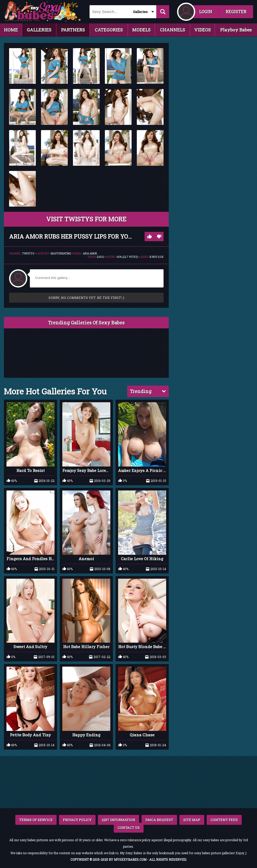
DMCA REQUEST (159, 820)
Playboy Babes (236, 30)
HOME (11, 30)
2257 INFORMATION (119, 820)
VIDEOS (202, 30)
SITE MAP (192, 820)
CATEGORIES (109, 30)
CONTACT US (129, 828)
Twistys (28, 254)
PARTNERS (73, 30)
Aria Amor (90, 254)
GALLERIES (39, 30)
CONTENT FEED (224, 820)
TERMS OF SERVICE (36, 820)
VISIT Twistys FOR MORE (86, 219)
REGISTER (236, 12)
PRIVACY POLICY (77, 820)
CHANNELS (173, 30)
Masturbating (61, 254)
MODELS (141, 30)
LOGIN (206, 12)
